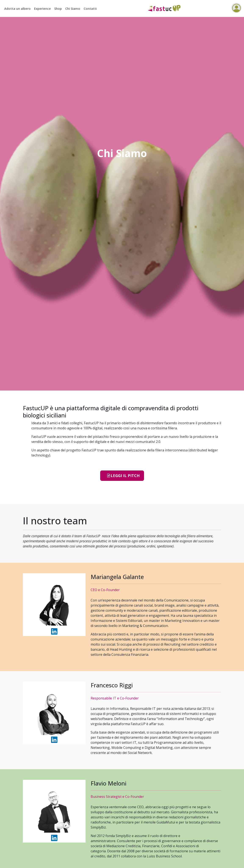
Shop (58, 8)
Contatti (90, 8)
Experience (42, 8)
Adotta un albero (17, 8)
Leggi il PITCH (123, 476)
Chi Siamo (73, 8)
